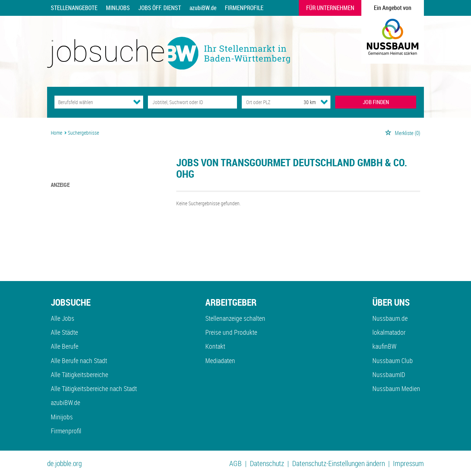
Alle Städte (64, 332)
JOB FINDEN (376, 102)
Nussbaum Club (393, 360)
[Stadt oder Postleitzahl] (266, 102)
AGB (235, 463)
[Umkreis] (303, 102)
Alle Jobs (63, 318)
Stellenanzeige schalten (235, 318)
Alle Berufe (65, 346)
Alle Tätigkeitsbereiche (79, 374)
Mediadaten (220, 360)
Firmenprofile (244, 8)
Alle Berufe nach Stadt (79, 360)
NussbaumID (389, 374)
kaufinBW (384, 346)
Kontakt (215, 346)
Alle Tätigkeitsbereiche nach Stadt (94, 388)
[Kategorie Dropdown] (137, 102)
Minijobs (118, 8)
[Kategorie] (91, 102)
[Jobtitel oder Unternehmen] (192, 102)
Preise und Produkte (231, 332)
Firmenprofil (66, 431)
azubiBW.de (203, 8)
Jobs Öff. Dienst (160, 8)
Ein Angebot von (393, 8)
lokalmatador (389, 332)
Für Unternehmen (330, 8)
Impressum (408, 463)
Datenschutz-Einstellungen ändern (339, 463)
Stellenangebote (74, 8)
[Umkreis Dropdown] (324, 102)
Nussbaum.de (390, 318)
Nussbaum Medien (396, 388)
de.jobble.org (64, 463)
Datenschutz (267, 463)
